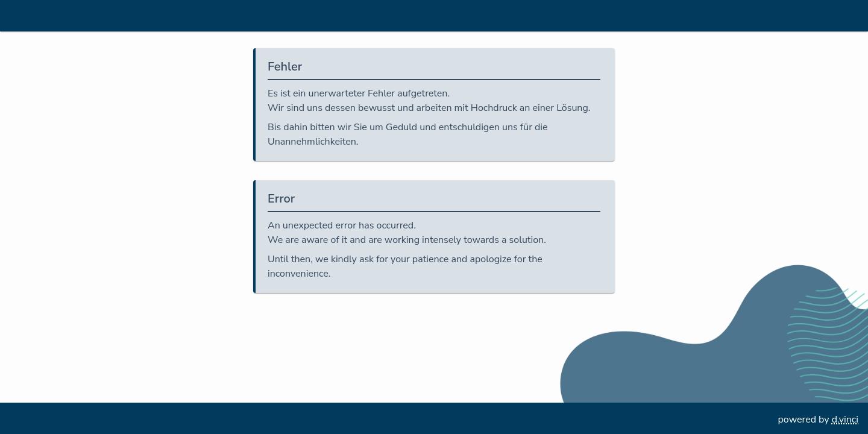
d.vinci (845, 420)
